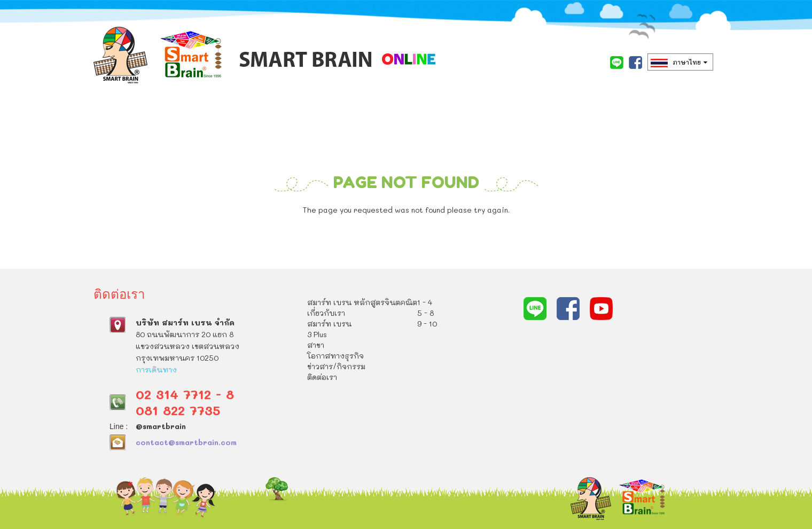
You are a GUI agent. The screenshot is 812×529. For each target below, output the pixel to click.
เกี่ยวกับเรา (295, 131)
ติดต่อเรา (219, 185)
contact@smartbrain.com (186, 442)
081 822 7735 (178, 410)
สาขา (493, 131)
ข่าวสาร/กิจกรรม (134, 185)
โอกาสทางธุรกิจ (565, 131)
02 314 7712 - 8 (185, 394)
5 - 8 (425, 313)
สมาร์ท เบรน (375, 131)
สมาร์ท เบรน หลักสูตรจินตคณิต (170, 131)
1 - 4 (425, 302)
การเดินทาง (156, 369)
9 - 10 (427, 324)
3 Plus (443, 131)
